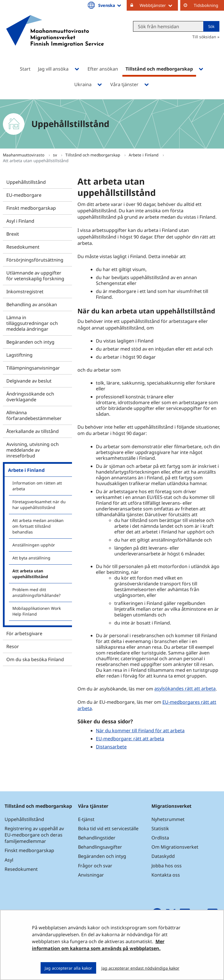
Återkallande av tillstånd (33, 431)
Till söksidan (204, 37)
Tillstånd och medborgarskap (93, 155)
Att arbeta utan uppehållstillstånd (30, 574)
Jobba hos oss (167, 866)
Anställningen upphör (34, 545)
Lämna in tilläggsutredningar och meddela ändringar (32, 323)
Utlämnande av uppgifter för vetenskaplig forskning (35, 276)
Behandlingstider (97, 838)
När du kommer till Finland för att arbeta (140, 731)
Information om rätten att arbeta (37, 486)
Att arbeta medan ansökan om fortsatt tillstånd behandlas (38, 526)
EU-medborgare (24, 195)
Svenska (110, 5)
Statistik (160, 828)
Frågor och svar (95, 866)
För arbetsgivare (24, 633)
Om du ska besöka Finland (35, 659)
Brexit (13, 234)
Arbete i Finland (144, 155)
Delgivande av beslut (29, 381)
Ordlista (160, 838)
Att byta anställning (31, 558)
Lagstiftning (19, 355)
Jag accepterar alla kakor (68, 968)
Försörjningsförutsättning (35, 260)
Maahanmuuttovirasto (24, 155)
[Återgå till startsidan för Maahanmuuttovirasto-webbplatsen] (55, 38)
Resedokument (23, 247)
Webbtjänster (159, 5)
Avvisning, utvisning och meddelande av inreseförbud (33, 450)
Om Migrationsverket (175, 847)
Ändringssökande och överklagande (30, 397)
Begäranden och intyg (30, 342)
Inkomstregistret (25, 292)
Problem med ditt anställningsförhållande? (36, 592)
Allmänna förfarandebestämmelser (34, 415)
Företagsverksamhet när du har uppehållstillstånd (39, 505)
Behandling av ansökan (32, 304)
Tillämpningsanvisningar (33, 368)
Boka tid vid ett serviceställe (108, 828)
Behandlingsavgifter (100, 847)
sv (56, 155)
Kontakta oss (166, 875)
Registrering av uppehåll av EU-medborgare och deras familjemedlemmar (34, 835)
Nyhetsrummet (168, 819)
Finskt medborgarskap (31, 208)
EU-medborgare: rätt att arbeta (130, 739)
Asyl (9, 860)
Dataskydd (163, 856)
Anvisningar (91, 875)
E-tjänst (86, 819)
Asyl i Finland (20, 221)
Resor (13, 646)
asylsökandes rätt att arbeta (185, 689)
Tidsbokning (206, 5)
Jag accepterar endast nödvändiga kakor (140, 968)
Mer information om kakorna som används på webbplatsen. (98, 945)
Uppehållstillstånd (26, 182)
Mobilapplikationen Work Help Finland (37, 611)
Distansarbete (111, 747)
